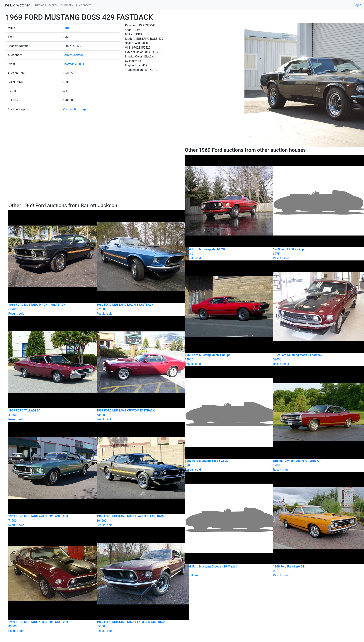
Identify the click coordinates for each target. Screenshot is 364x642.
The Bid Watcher (16, 5)
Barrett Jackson (73, 55)
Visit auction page (75, 109)
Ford (66, 28)
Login (357, 5)
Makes (53, 5)
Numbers (67, 5)
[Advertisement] (94, 175)
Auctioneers (83, 5)
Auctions (40, 5)
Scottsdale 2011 (74, 64)
